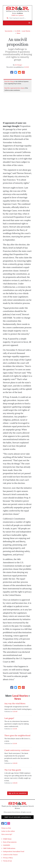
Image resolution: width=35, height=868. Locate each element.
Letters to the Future (10, 855)
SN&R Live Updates (18, 15)
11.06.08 (15, 763)
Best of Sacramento (10, 842)
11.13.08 (15, 729)
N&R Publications (9, 848)
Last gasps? (9, 718)
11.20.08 (17, 31)
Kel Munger (18, 65)
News (19, 33)
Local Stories (26, 31)
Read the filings (9, 81)
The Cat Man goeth (13, 770)
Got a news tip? (7, 834)
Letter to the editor (8, 831)
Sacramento (9, 31)
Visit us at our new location (17, 817)
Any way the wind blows (15, 703)
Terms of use (8, 861)
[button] (29, 23)
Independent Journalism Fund (14, 851)
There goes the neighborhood (17, 735)
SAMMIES (7, 845)
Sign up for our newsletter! (17, 793)
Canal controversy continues (17, 750)
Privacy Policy (8, 858)
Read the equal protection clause (14, 88)
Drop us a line (6, 828)
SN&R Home (7, 839)
